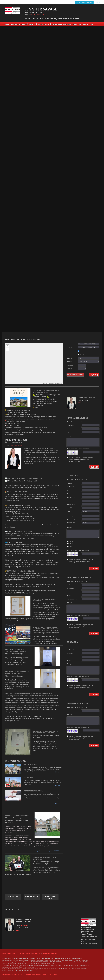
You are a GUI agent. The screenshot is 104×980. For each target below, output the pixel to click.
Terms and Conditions (50, 953)
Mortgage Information (61, 24)
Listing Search (43, 24)
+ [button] (8, 346)
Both (71, 546)
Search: (83, 344)
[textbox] (89, 344)
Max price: (83, 362)
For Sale (81, 351)
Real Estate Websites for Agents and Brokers (42, 974)
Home (7, 24)
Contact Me (88, 24)
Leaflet (45, 383)
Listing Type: (83, 347)
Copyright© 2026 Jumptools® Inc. (14, 974)
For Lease (82, 354)
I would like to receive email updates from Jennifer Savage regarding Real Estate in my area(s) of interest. (81, 459)
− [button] (8, 349)
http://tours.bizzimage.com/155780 (47, 851)
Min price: (83, 358)
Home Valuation (32, 896)
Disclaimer (36, 953)
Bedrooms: (76, 365)
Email (44, 15)
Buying (71, 541)
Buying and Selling (19, 24)
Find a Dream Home (50, 897)
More (57, 772)
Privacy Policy (25, 953)
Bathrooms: (76, 369)
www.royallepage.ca (10, 953)
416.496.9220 (35, 15)
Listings (32, 24)
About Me (77, 24)
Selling (71, 544)
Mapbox (51, 383)
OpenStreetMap (58, 383)
